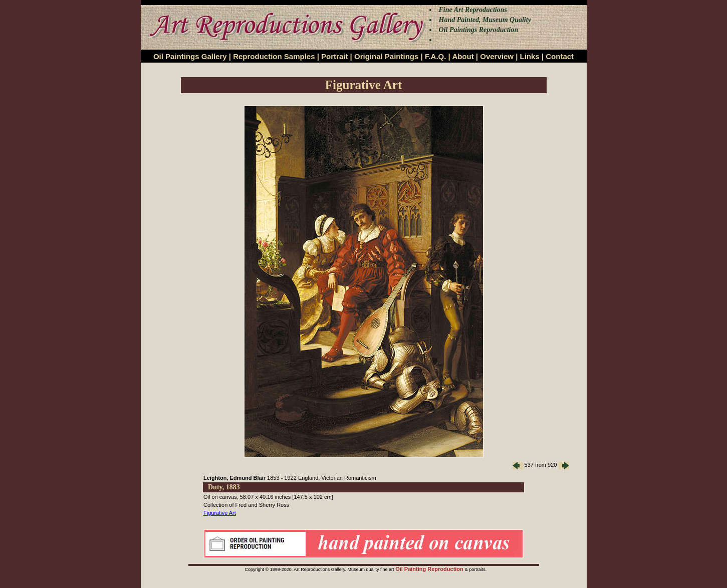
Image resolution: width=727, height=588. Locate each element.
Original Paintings (386, 56)
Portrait (334, 56)
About (463, 56)
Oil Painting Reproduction (430, 569)
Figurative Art (220, 513)
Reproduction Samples (274, 56)
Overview (497, 56)
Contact (560, 56)
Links (530, 56)
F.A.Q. (436, 56)
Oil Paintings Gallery (190, 56)
